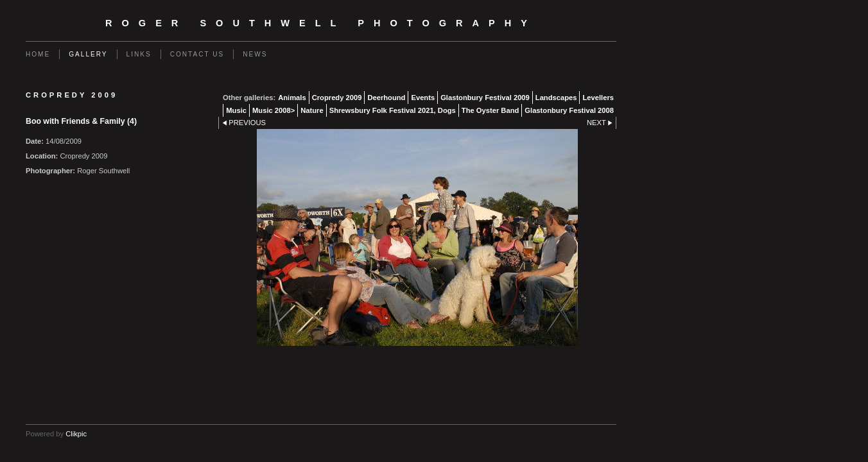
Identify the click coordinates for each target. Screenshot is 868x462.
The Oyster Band (490, 110)
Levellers (598, 98)
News (255, 54)
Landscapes (556, 98)
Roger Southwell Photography (321, 23)
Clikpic (76, 434)
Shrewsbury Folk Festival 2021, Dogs (393, 110)
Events (423, 98)
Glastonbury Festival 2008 (569, 110)
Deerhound (386, 98)
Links (139, 54)
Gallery (88, 54)
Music (236, 110)
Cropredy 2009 (337, 98)
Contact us (197, 54)
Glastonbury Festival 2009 (485, 98)
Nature (312, 110)
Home (38, 54)
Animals (292, 98)
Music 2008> (273, 110)
